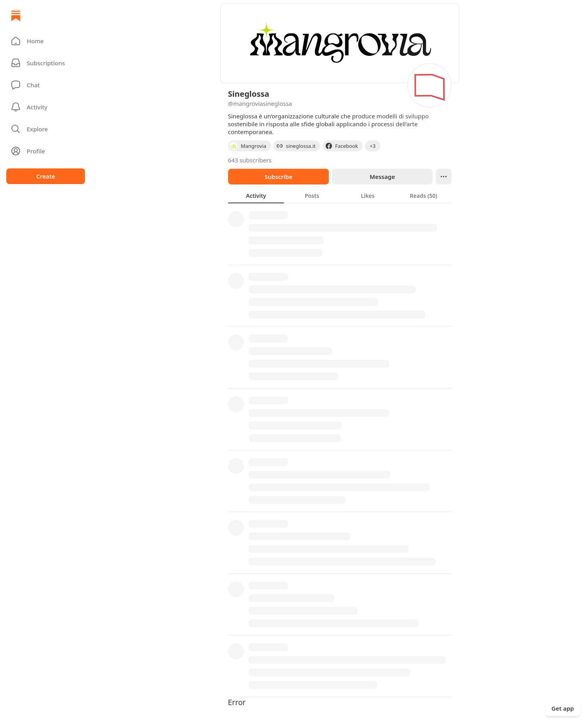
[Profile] (46, 151)
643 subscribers (250, 160)
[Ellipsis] (444, 177)
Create (46, 176)
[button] (46, 41)
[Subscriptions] (46, 63)
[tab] (256, 195)
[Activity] (46, 107)
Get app (563, 708)
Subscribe (278, 177)
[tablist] (340, 195)
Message (382, 177)
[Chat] (46, 85)
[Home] (16, 16)
